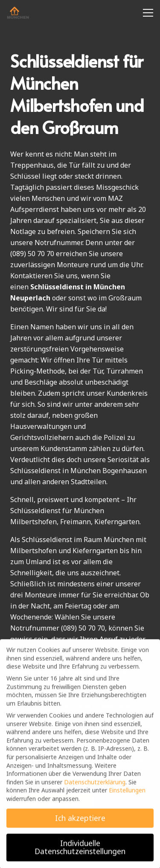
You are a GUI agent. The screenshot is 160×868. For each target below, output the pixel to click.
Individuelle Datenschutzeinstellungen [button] (80, 851)
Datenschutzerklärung (95, 786)
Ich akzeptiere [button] (80, 822)
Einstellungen (127, 794)
